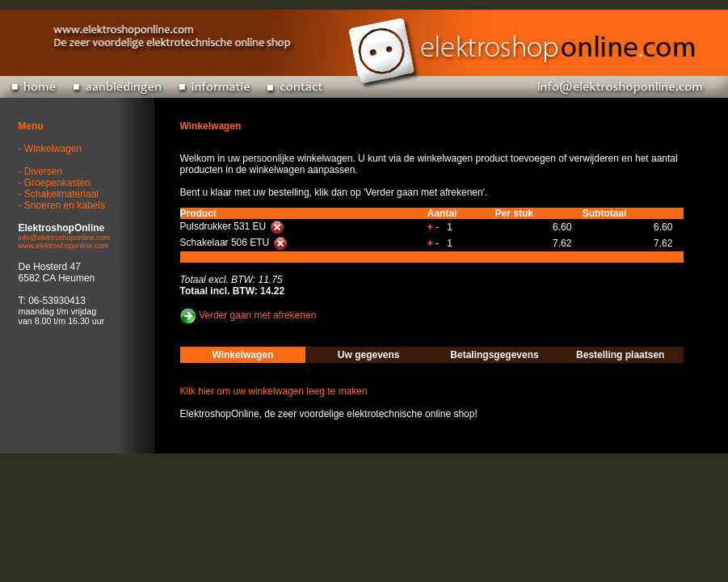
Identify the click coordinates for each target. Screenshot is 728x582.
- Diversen (41, 171)
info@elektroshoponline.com (65, 238)
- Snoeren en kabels (62, 205)
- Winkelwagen (50, 149)
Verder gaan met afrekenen (257, 316)
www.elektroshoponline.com (64, 246)
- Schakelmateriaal (59, 194)
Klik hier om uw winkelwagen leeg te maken (274, 391)
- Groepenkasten (55, 183)
